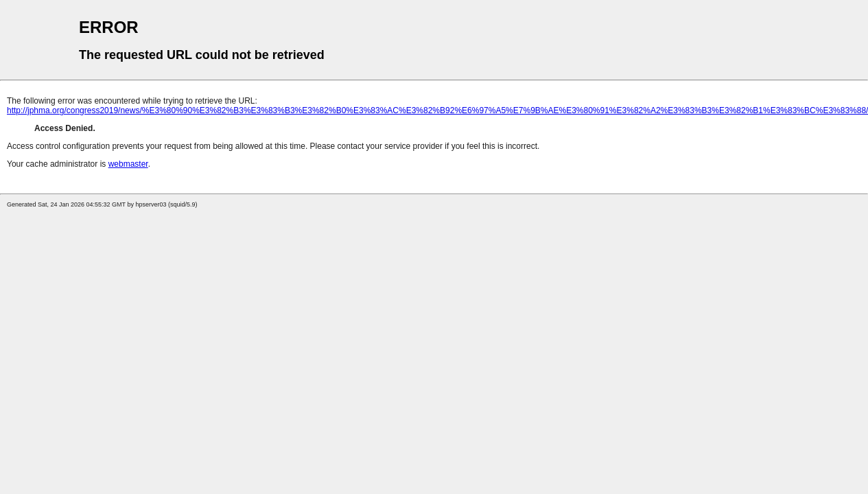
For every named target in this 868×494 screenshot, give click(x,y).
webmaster (128, 164)
